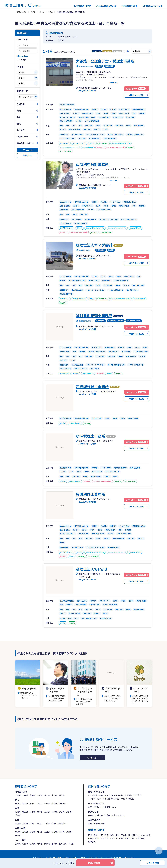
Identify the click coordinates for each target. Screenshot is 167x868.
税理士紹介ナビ (22, 12)
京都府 (25, 824)
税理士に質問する (129, 6)
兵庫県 (32, 824)
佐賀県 (25, 844)
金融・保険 (146, 835)
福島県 (62, 795)
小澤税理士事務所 (91, 436)
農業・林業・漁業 (126, 838)
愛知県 (18, 815)
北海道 (18, 795)
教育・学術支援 (102, 838)
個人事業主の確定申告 (114, 795)
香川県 (62, 832)
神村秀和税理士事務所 (94, 316)
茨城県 (18, 804)
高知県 (18, 835)
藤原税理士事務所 (91, 494)
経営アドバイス (118, 815)
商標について (93, 857)
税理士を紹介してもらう (106, 6)
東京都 (54, 804)
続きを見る (114, 83)
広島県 (40, 832)
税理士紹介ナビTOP (82, 6)
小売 (101, 835)
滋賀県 (54, 824)
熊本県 (40, 844)
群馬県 (32, 804)
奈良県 (40, 824)
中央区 (50, 12)
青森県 (25, 795)
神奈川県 (63, 804)
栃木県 (25, 804)
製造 (95, 835)
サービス (114, 838)
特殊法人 (92, 842)
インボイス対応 (95, 799)
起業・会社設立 (95, 807)
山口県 (47, 832)
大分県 (47, 844)
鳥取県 (18, 832)
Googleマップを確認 (87, 90)
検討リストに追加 (137, 95)
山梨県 (47, 812)
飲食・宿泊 (115, 835)
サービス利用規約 (80, 857)
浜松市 (42, 12)
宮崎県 (54, 844)
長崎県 (32, 844)
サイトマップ (38, 857)
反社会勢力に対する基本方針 (111, 857)
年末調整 (128, 795)
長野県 (54, 812)
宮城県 (40, 795)
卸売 (106, 835)
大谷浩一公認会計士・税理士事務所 (105, 61)
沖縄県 (71, 844)
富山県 (25, 812)
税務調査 (130, 799)
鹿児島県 (63, 844)
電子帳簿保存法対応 (111, 799)
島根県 (25, 832)
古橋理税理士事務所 (92, 386)
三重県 (47, 824)
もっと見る (92, 758)
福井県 (40, 812)
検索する (29, 150)
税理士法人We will (91, 569)
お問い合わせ (94, 863)
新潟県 (18, 812)
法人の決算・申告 (95, 795)
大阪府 (18, 824)
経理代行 (137, 795)
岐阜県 (62, 812)
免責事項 (67, 857)
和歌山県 (63, 824)
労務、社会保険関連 (96, 824)
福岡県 (18, 844)
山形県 (54, 795)
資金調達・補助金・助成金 (99, 815)
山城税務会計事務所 (92, 164)
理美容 (91, 838)
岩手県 (32, 795)
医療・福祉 (140, 838)
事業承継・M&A (109, 807)
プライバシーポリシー (53, 857)
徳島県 (54, 832)
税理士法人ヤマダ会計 (94, 245)
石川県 (32, 812)
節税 (123, 799)
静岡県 (33, 12)
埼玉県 (40, 804)
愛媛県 (69, 832)
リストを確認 (153, 863)
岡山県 (32, 832)
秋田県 (47, 795)
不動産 (124, 835)
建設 (90, 835)
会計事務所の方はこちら (151, 6)
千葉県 (47, 804)
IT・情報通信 (134, 835)
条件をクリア (28, 155)
